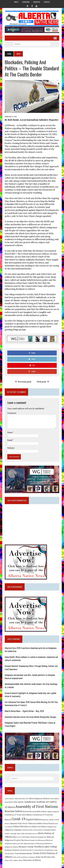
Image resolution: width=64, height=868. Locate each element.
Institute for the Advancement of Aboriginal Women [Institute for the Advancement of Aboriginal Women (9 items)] (39, 830)
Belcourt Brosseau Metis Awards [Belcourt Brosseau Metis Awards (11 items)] (35, 812)
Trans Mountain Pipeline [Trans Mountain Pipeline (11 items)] (24, 853)
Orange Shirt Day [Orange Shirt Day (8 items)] (39, 850)
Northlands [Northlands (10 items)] (9, 850)
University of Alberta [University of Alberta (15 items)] (32, 860)
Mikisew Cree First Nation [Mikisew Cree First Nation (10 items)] (22, 837)
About (16, 2)
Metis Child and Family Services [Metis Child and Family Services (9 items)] (27, 833)
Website (11, 448)
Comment (12, 413)
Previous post (23, 382)
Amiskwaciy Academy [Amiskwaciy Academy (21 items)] (35, 802)
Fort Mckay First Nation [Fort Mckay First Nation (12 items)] (38, 827)
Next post (43, 382)
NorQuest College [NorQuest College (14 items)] (26, 847)
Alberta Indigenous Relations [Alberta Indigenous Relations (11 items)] (39, 799)
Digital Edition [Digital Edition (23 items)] (34, 819)
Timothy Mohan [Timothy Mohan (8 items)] (10, 854)
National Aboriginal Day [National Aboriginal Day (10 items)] (39, 837)
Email (10, 440)
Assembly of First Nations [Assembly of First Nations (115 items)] (37, 806)
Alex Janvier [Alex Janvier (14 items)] (19, 802)
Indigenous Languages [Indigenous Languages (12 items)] (13, 830)
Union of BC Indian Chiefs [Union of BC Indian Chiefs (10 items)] (14, 860)
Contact (47, 2)
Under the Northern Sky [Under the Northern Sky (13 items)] (45, 857)
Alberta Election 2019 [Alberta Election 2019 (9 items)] (21, 799)
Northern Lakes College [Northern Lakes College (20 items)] (46, 847)
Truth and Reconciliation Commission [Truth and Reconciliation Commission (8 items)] (24, 857)
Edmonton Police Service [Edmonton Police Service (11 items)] (19, 823)
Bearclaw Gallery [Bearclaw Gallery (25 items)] (14, 811)
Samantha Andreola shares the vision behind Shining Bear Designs (30, 717)
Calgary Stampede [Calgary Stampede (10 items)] (53, 811)
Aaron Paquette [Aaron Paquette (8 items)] (9, 799)
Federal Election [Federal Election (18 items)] (20, 826)
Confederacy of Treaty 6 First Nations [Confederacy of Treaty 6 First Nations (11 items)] (18, 815)
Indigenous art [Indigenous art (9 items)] (52, 827)
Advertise (37, 2)
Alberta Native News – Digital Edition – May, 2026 (24, 711)
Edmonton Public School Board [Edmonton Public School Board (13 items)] (41, 823)
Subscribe (26, 2)
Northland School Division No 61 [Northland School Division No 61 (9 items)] (23, 850)
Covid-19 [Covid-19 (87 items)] (19, 819)
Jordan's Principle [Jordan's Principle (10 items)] (11, 833)
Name (10, 432)
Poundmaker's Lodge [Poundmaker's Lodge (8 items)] (51, 850)
